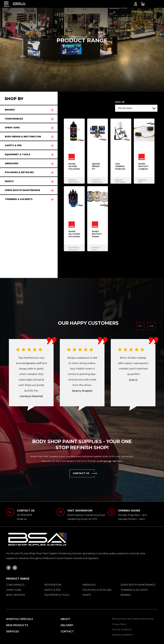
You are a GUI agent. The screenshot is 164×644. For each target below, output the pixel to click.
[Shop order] (136, 108)
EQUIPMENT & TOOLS (18, 154)
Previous (140, 326)
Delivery (67, 625)
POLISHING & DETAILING (19, 172)
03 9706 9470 (25, 515)
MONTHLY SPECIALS (20, 619)
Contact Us (84, 473)
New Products (17, 625)
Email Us (22, 519)
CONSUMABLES (14, 119)
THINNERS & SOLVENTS (19, 199)
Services (13, 631)
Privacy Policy (119, 624)
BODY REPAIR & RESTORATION (23, 137)
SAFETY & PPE (13, 145)
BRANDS (10, 110)
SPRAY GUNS (12, 128)
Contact (67, 631)
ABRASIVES (12, 163)
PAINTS (9, 181)
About (65, 619)
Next (151, 326)
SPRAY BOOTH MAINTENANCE (22, 190)
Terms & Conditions (122, 629)
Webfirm (129, 635)
